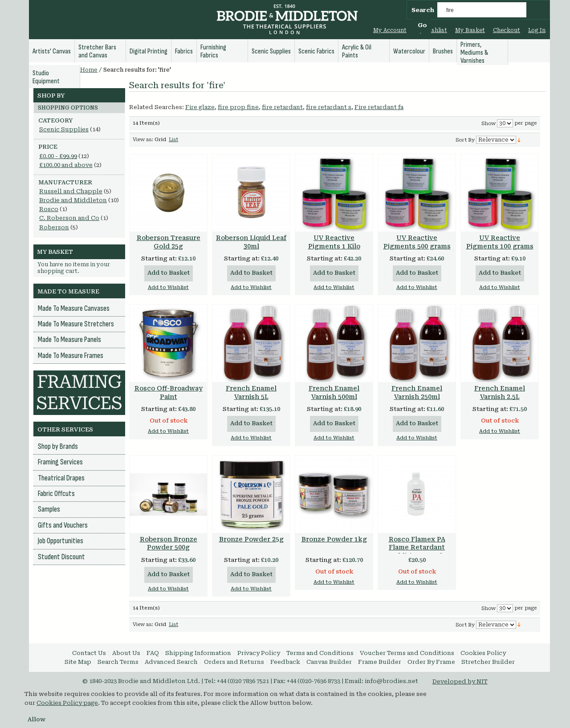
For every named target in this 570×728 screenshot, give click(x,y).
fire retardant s (329, 107)
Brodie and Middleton (73, 200)
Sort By (465, 140)
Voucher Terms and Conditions (407, 653)
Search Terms (118, 662)
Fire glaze (200, 107)
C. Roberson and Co (69, 218)
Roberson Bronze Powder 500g (169, 543)
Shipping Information (198, 653)
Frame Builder (380, 662)
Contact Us (89, 653)
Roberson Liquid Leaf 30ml (251, 242)
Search (423, 10)
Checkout (507, 30)
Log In (537, 30)
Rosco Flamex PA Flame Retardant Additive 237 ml (417, 548)
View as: (143, 140)
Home (89, 70)
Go (422, 25)
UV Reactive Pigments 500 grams (417, 242)
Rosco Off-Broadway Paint (169, 392)
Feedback (285, 662)
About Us (126, 653)
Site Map (78, 662)
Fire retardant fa (379, 107)
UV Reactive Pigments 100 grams (500, 242)
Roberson (54, 227)
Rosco (49, 209)
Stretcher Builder (488, 662)
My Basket (470, 30)
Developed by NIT (460, 681)
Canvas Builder (329, 662)
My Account (390, 30)
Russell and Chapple (71, 191)
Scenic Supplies (64, 129)
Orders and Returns (234, 662)
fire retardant (282, 107)
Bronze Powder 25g (251, 539)
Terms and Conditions (320, 653)
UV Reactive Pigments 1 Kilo (334, 242)
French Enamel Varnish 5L (251, 392)
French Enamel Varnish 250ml (417, 392)
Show (489, 124)
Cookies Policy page (67, 703)
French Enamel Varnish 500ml (334, 392)
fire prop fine (238, 107)
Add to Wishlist (168, 287)
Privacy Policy (259, 653)
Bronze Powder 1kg (334, 539)
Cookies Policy (483, 653)
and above (66, 165)
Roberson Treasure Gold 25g (169, 242)
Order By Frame (431, 662)
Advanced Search (171, 662)
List (173, 140)
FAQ (153, 653)
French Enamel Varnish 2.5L (500, 392)
